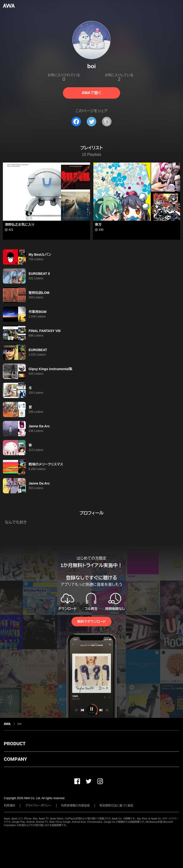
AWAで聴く (91, 93)
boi (20, 724)
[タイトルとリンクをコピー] (107, 122)
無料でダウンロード (91, 622)
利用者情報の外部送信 (76, 806)
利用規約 (10, 806)
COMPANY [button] (15, 759)
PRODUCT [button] (15, 744)
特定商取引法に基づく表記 (117, 806)
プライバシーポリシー (38, 806)
